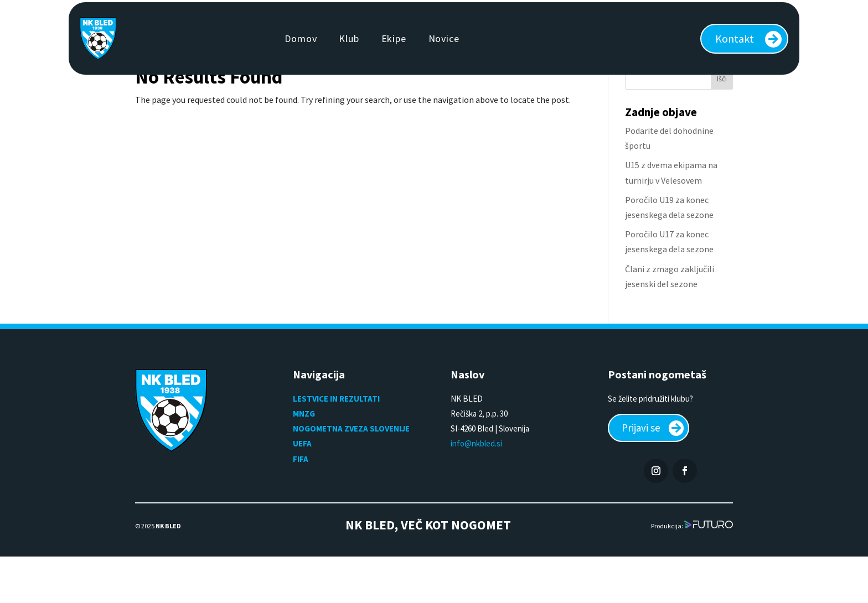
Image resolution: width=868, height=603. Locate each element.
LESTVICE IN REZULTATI (337, 443)
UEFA (302, 488)
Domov (301, 38)
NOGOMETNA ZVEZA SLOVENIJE (351, 473)
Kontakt (735, 38)
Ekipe (394, 38)
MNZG (304, 458)
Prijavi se (643, 473)
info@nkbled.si (476, 488)
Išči (722, 123)
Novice (444, 38)
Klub (349, 38)
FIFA (301, 504)
